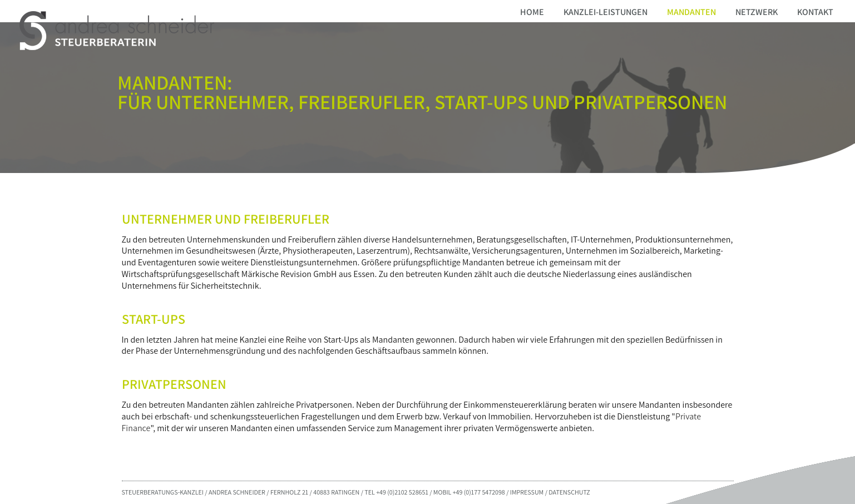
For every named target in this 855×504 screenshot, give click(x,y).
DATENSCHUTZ (569, 492)
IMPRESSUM (527, 492)
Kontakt (815, 12)
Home (532, 12)
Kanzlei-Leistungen (606, 12)
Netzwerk (757, 12)
